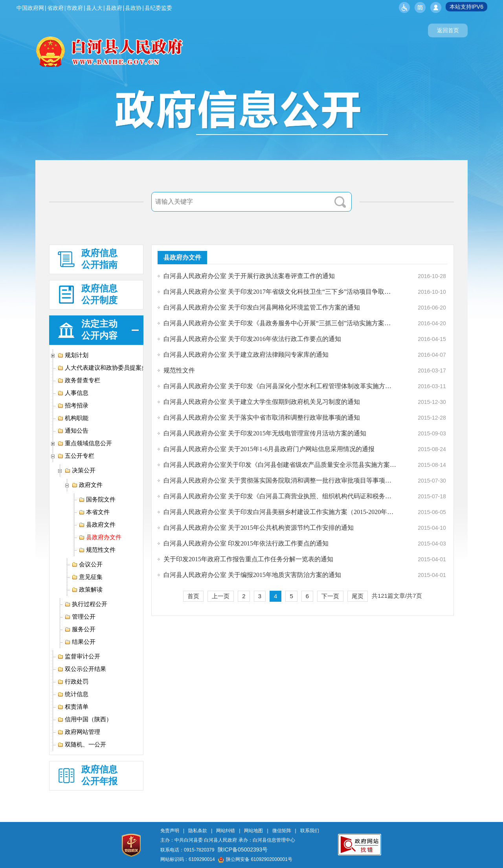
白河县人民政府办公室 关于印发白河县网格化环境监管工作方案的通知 (262, 307)
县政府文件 (97, 525)
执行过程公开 (86, 604)
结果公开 (80, 642)
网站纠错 (226, 831)
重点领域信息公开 (85, 443)
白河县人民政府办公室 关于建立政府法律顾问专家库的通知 (246, 355)
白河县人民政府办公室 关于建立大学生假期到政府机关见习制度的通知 (262, 402)
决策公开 (80, 470)
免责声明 (170, 831)
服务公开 (80, 629)
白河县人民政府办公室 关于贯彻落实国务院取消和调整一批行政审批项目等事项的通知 (280, 480)
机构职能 (73, 418)
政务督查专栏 (79, 380)
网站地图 (253, 831)
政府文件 (87, 485)
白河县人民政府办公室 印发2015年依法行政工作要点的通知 (246, 543)
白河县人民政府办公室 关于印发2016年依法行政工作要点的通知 (252, 339)
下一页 (330, 596)
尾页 (358, 596)
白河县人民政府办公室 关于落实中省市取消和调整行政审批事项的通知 (262, 417)
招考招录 (73, 405)
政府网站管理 (79, 732)
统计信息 (73, 694)
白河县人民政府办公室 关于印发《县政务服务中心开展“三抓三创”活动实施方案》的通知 (280, 323)
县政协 (133, 8)
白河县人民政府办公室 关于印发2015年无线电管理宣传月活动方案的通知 (265, 433)
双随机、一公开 (82, 745)
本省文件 (94, 512)
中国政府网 (30, 8)
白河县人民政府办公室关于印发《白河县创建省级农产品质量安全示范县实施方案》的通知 (280, 465)
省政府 (55, 8)
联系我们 (310, 831)
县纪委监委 (158, 8)
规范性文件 (97, 550)
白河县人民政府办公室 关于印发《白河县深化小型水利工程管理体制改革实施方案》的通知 (280, 386)
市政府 (75, 8)
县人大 (94, 8)
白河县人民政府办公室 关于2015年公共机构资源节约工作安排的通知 (259, 528)
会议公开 (87, 564)
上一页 (221, 596)
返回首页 (448, 30)
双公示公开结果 (82, 669)
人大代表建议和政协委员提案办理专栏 (111, 368)
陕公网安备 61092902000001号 (255, 859)
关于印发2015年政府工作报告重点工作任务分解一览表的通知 (248, 559)
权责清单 (73, 707)
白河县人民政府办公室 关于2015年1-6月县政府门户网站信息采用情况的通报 (269, 449)
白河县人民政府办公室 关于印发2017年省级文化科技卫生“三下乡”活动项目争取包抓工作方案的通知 (280, 292)
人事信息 (73, 393)
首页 (193, 596)
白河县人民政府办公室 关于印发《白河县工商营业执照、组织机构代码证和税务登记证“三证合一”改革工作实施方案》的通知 (280, 496)
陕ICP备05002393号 (243, 850)
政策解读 (87, 590)
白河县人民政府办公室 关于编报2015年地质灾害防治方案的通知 (252, 575)
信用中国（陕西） (85, 719)
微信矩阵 (282, 831)
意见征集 (87, 577)
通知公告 (73, 431)
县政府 (114, 8)
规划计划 (73, 355)
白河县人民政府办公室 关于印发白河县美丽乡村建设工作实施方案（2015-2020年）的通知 (280, 512)
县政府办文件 (100, 537)
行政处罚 (73, 682)
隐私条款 (198, 831)
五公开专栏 (76, 456)
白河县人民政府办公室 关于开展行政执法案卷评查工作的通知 (249, 276)
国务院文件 (97, 499)
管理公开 (80, 617)
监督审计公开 (79, 656)
